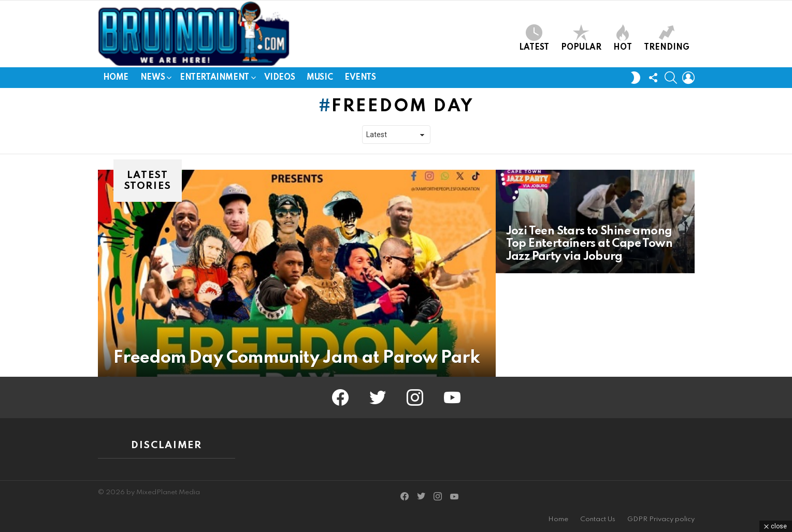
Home (116, 78)
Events (360, 78)
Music (320, 78)
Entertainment (214, 79)
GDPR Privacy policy (661, 519)
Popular (581, 38)
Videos (279, 78)
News (153, 79)
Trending (667, 38)
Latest (534, 38)
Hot (623, 38)
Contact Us (598, 519)
